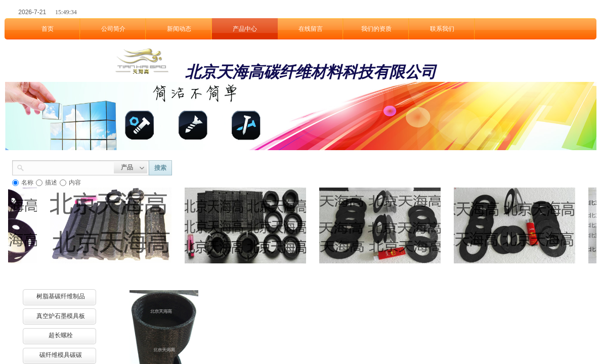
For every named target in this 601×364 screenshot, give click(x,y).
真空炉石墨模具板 (61, 316)
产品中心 (245, 29)
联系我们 (442, 29)
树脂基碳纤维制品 (61, 296)
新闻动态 (179, 29)
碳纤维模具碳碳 (61, 355)
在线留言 (311, 29)
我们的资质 (376, 29)
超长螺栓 (61, 335)
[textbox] (69, 167)
